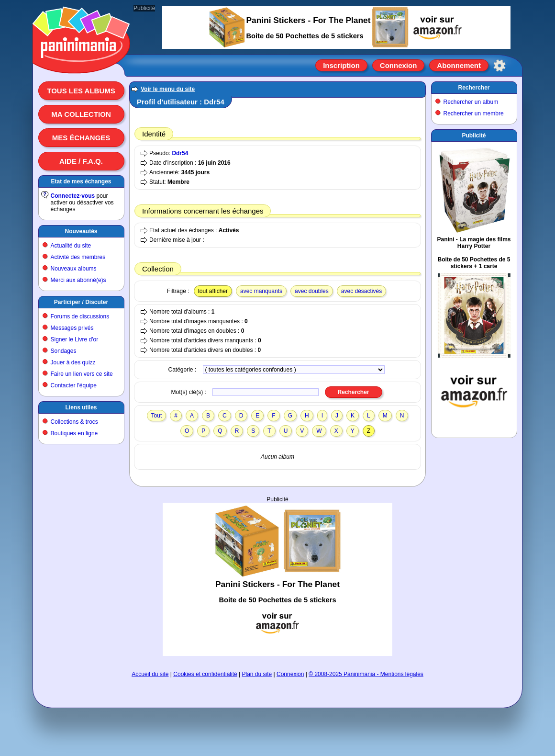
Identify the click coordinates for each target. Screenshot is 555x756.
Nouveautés (81, 231)
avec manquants (261, 291)
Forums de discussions (80, 316)
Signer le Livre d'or (75, 339)
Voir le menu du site (168, 89)
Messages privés (72, 328)
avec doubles (312, 291)
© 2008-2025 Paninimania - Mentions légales (366, 674)
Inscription (341, 65)
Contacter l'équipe (74, 385)
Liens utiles (81, 407)
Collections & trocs (74, 422)
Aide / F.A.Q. (81, 161)
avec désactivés (361, 291)
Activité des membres (78, 257)
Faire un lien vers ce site (82, 374)
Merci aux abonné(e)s (78, 280)
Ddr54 (180, 153)
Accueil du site (150, 674)
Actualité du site (71, 246)
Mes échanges (81, 138)
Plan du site (257, 674)
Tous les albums (81, 91)
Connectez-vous (73, 196)
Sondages (64, 351)
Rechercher (474, 88)
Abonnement (459, 65)
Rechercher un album (471, 102)
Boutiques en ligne (74, 433)
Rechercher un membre (474, 113)
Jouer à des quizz (73, 362)
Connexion (399, 65)
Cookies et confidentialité (205, 674)
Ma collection (81, 114)
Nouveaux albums (74, 269)
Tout (157, 416)
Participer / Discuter (81, 302)
